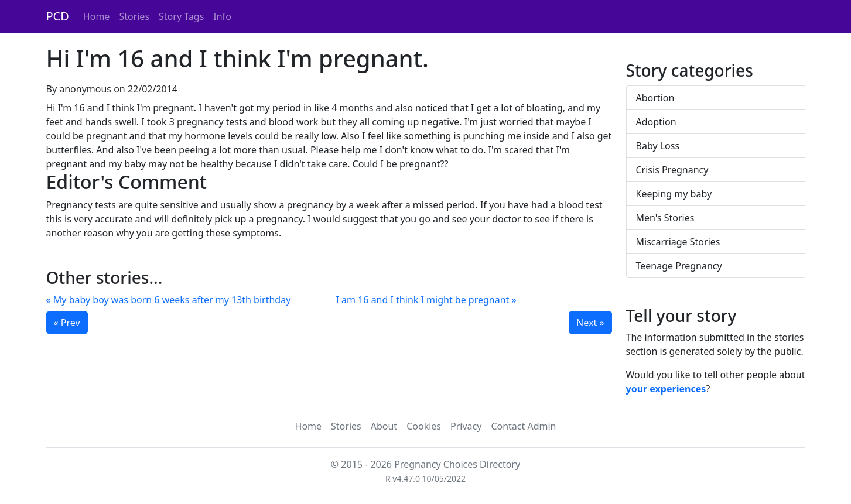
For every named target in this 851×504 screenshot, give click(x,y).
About (384, 426)
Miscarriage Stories (678, 242)
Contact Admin (523, 426)
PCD (58, 16)
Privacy (466, 426)
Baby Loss (658, 146)
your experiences (666, 389)
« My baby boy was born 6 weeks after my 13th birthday (169, 300)
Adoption (656, 122)
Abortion (655, 98)
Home (97, 16)
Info (222, 16)
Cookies (424, 426)
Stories (134, 16)
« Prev (67, 323)
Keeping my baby (674, 194)
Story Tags (181, 16)
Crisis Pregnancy (672, 170)
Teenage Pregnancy (679, 266)
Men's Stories (665, 218)
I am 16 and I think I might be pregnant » (426, 300)
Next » (590, 323)
